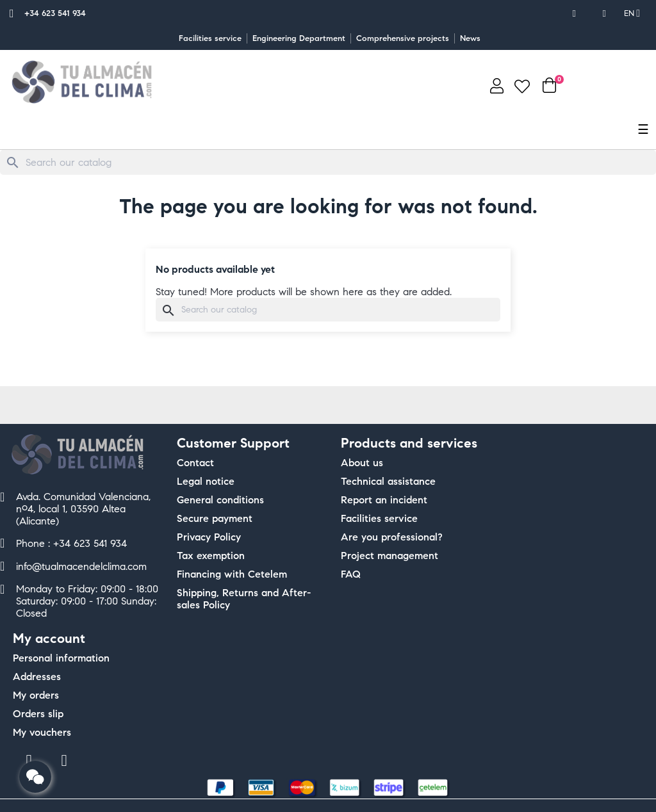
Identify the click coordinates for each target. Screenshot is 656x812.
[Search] (328, 162)
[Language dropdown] (632, 13)
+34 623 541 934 (55, 13)
